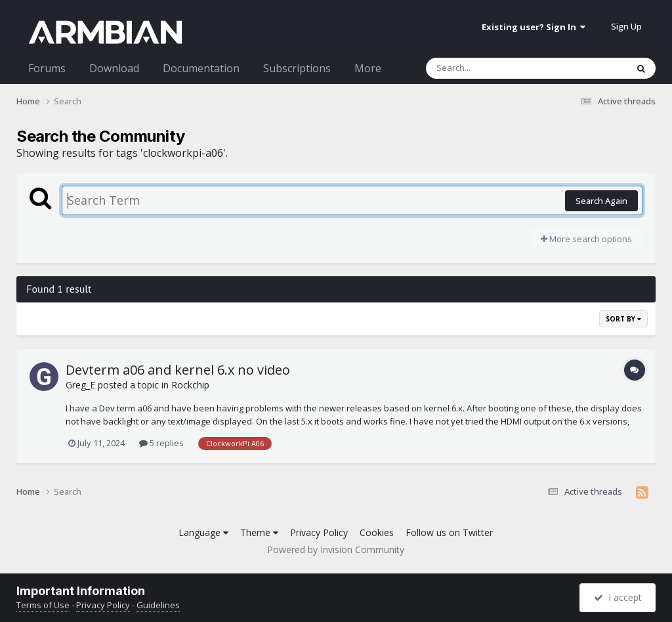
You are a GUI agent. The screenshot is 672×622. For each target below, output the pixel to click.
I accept (618, 597)
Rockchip (190, 385)
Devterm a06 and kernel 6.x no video (178, 370)
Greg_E (80, 385)
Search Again (601, 201)
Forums (47, 68)
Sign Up (626, 26)
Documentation (201, 68)
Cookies (377, 532)
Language (203, 532)
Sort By (623, 319)
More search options (586, 239)
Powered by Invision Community (336, 549)
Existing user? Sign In (534, 27)
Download (114, 68)
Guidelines (158, 605)
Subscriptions (297, 68)
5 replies (161, 443)
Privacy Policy (319, 532)
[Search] (492, 68)
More (368, 68)
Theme (259, 532)
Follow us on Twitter (449, 532)
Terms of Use (43, 605)
